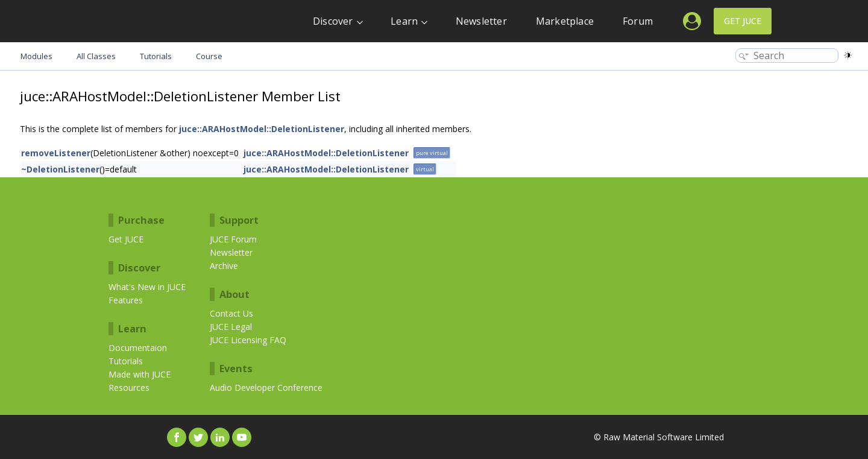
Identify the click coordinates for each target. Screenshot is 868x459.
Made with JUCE (140, 374)
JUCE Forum (233, 239)
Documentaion (138, 348)
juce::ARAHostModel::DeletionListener (262, 129)
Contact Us (231, 313)
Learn (404, 21)
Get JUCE (743, 21)
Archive (224, 266)
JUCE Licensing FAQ (248, 340)
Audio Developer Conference (266, 388)
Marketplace (565, 21)
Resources (129, 388)
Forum (638, 21)
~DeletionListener (60, 169)
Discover (333, 21)
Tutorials (126, 361)
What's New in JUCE (147, 287)
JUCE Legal (231, 327)
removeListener (56, 153)
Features (126, 300)
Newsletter (481, 21)
